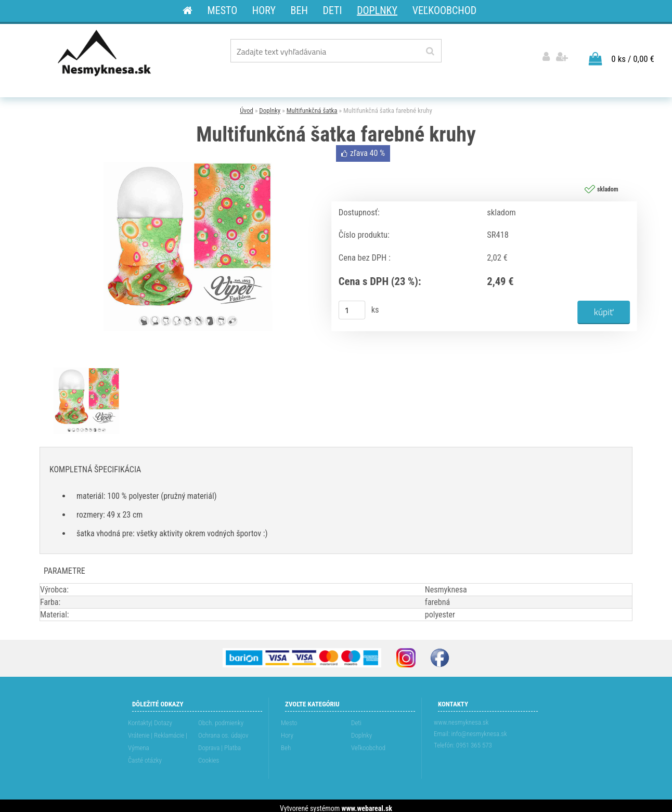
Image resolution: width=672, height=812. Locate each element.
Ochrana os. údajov (223, 730)
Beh (286, 743)
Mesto (289, 718)
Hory (287, 730)
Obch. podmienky (221, 718)
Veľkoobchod (368, 743)
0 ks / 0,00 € (633, 54)
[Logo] (105, 53)
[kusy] (352, 305)
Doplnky (270, 106)
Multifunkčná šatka (312, 106)
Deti (356, 718)
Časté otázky (145, 755)
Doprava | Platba (219, 743)
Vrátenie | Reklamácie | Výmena (158, 736)
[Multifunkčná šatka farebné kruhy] (188, 144)
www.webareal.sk (367, 803)
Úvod (247, 106)
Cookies (209, 755)
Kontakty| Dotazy (150, 718)
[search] (430, 51)
